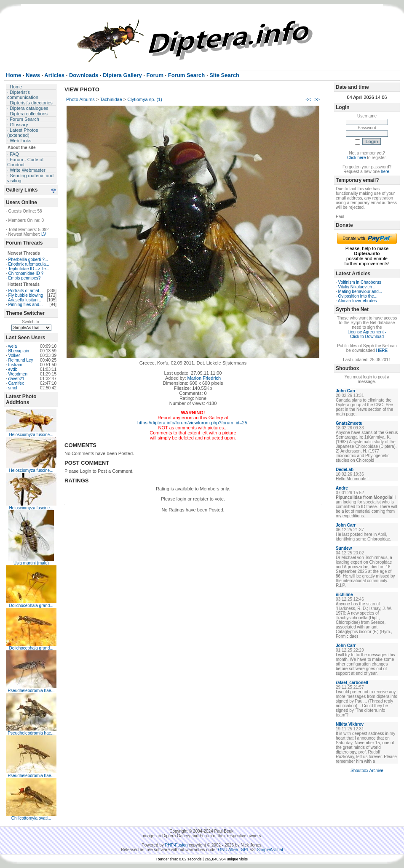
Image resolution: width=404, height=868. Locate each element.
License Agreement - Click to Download (367, 334)
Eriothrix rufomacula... (29, 264)
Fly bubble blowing (26, 295)
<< (308, 99)
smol (13, 388)
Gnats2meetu (349, 423)
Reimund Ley (21, 360)
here (385, 172)
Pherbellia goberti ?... (28, 260)
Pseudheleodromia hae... (31, 691)
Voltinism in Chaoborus (360, 282)
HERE (382, 350)
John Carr (346, 391)
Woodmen (18, 374)
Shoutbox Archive (367, 771)
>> (317, 99)
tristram (15, 365)
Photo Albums (80, 99)
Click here (356, 158)
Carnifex (16, 383)
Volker (14, 355)
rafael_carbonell (352, 683)
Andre (342, 488)
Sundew (344, 548)
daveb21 (16, 379)
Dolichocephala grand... (31, 606)
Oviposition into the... (358, 296)
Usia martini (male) (31, 563)
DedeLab (345, 470)
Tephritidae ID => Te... (29, 269)
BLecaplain (19, 351)
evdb (13, 369)
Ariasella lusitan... (24, 300)
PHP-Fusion (177, 845)
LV (44, 234)
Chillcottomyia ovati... (31, 818)
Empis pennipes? (25, 278)
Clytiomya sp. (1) (145, 99)
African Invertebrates (357, 301)
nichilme (344, 595)
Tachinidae (111, 99)
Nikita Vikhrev (350, 724)
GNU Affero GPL (234, 850)
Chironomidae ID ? (26, 273)
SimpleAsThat (270, 850)
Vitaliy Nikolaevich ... (358, 287)
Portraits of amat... (26, 291)
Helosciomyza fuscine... (31, 435)
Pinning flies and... (26, 305)
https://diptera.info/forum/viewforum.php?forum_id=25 (192, 423)
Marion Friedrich (204, 378)
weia (13, 346)
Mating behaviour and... (360, 292)
